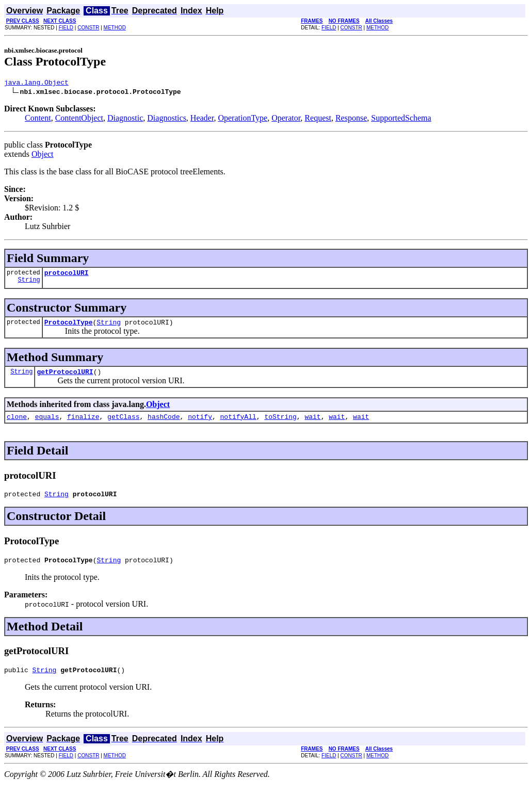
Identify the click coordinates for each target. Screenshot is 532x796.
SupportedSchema (401, 119)
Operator (286, 119)
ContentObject (79, 119)
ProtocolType (69, 327)
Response (351, 119)
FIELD (66, 28)
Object (43, 156)
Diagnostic (125, 119)
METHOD (115, 28)
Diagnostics (167, 119)
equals (47, 424)
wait (312, 424)
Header (202, 119)
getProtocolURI (65, 378)
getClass (123, 424)
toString (280, 424)
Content (38, 119)
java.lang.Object (36, 84)
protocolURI (67, 275)
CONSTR (88, 28)
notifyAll (238, 424)
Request (318, 119)
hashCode (164, 424)
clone (17, 424)
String (29, 284)
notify (200, 424)
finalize (83, 424)
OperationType (243, 119)
